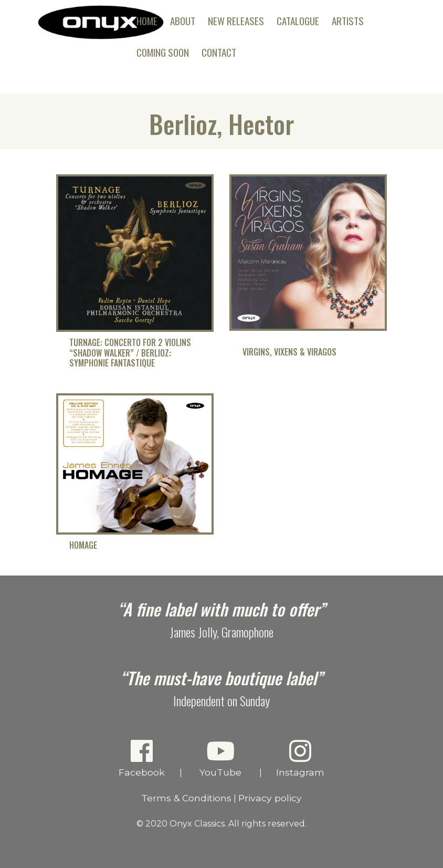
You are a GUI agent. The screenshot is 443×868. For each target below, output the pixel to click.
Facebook (142, 758)
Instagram (300, 758)
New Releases (236, 21)
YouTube (221, 758)
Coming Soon (163, 52)
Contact (219, 52)
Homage (83, 545)
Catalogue (298, 21)
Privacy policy (270, 798)
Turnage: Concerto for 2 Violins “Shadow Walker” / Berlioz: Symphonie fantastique (130, 353)
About (183, 21)
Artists (348, 21)
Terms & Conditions (186, 798)
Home (147, 21)
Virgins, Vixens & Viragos (289, 352)
